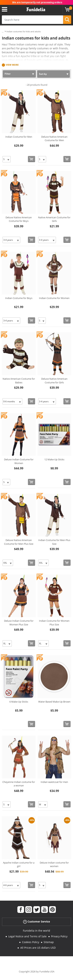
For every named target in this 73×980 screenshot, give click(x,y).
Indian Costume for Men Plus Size (54, 542)
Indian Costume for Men (19, 137)
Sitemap (49, 942)
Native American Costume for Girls (54, 219)
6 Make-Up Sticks (19, 702)
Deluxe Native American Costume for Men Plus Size (19, 542)
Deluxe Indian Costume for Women (19, 461)
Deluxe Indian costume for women (54, 864)
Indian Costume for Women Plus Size (54, 623)
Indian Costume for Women (54, 298)
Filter (8, 74)
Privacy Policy (59, 936)
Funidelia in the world (36, 931)
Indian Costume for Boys (19, 298)
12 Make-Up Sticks (54, 459)
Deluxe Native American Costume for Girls (54, 381)
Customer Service (36, 922)
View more (12, 65)
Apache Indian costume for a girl (19, 864)
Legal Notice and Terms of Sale (27, 936)
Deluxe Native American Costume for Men (54, 139)
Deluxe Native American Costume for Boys (19, 219)
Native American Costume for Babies (19, 381)
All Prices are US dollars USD (38, 948)
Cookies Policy (31, 942)
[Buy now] (32, 159)
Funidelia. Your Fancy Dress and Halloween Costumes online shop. (36, 9)
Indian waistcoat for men (54, 782)
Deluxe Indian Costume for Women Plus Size (19, 623)
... (3, 32)
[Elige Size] (7, 159)
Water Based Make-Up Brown (54, 702)
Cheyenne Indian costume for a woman (19, 784)
